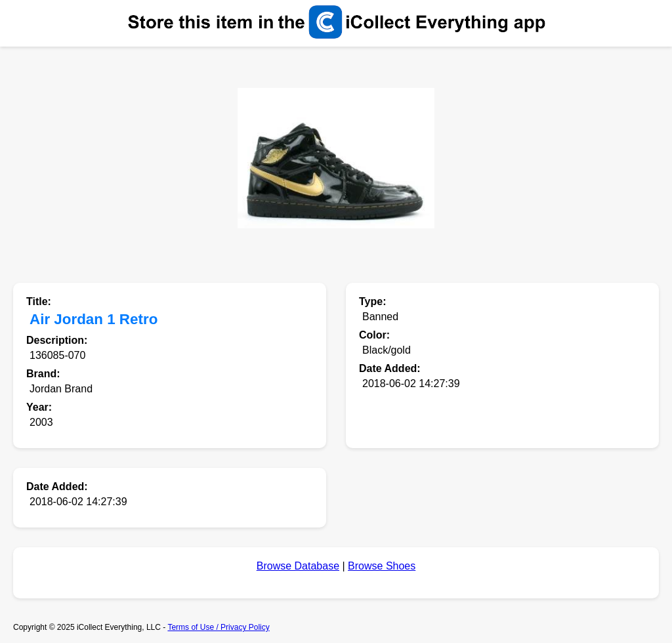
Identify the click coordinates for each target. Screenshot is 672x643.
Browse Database (298, 566)
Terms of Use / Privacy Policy (218, 627)
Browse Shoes (382, 566)
